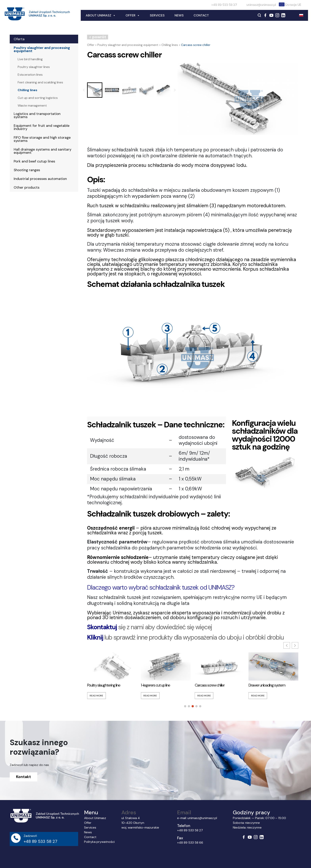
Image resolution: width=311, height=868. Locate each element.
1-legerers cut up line (155, 685)
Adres (129, 812)
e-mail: (182, 818)
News (179, 15)
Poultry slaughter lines (34, 67)
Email (184, 812)
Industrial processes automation (40, 179)
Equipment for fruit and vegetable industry (42, 127)
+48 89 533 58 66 (190, 843)
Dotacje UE (293, 4)
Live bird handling (30, 59)
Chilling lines (27, 90)
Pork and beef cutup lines (34, 161)
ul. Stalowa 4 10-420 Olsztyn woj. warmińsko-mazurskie (140, 823)
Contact (201, 15)
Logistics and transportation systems (37, 115)
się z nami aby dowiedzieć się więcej (149, 627)
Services (157, 15)
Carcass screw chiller (210, 685)
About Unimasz (101, 15)
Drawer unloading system (267, 685)
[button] (95, 90)
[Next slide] (175, 90)
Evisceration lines (30, 75)
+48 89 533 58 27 (224, 4)
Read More (96, 696)
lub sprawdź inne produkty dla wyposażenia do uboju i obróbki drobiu (185, 637)
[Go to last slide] (84, 90)
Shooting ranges (27, 170)
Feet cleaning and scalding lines (40, 82)
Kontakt (24, 777)
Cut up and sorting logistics (38, 98)
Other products (27, 187)
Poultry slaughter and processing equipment (42, 49)
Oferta (19, 39)
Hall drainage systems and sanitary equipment (43, 151)
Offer (133, 15)
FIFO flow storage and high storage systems (42, 139)
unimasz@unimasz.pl (261, 4)
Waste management (32, 106)
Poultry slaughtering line (104, 685)
